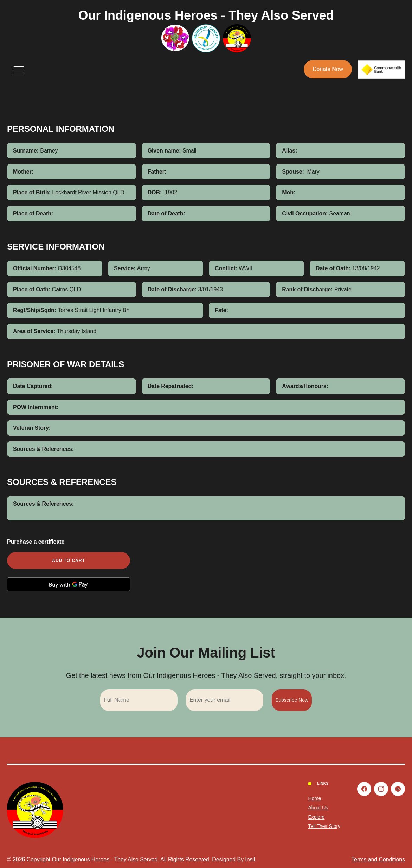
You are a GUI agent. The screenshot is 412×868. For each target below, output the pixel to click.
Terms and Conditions (378, 859)
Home (314, 798)
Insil (250, 859)
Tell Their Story (324, 826)
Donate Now (328, 69)
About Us (318, 808)
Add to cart (68, 561)
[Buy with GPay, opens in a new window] (69, 584)
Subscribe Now (292, 700)
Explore (316, 817)
